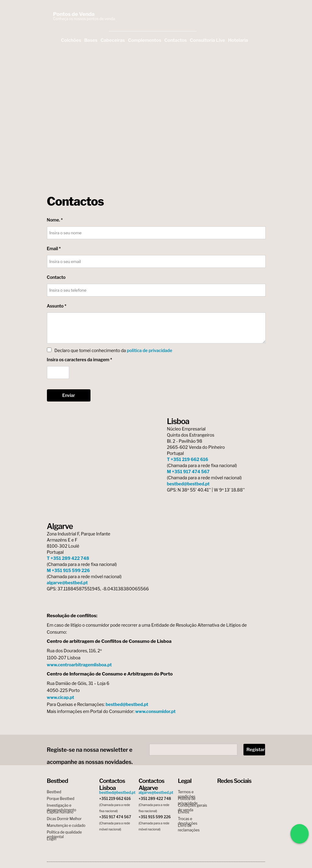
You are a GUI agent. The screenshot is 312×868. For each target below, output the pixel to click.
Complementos (145, 40)
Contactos (175, 40)
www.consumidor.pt (155, 711)
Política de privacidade (188, 799)
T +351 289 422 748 (68, 558)
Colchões (71, 40)
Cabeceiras (113, 40)
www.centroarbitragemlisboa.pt (79, 665)
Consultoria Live (207, 40)
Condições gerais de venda (193, 805)
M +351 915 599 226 (68, 570)
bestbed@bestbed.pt (188, 484)
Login (52, 839)
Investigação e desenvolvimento (62, 805)
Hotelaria (238, 40)
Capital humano (60, 812)
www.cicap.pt (61, 697)
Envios (184, 812)
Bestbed (54, 792)
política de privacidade (149, 350)
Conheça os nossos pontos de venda (84, 19)
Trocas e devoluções (188, 819)
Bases (91, 40)
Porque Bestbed (61, 799)
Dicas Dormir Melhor (64, 819)
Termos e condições (187, 792)
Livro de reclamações (189, 825)
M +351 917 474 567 (188, 472)
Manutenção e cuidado (66, 825)
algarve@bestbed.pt (67, 583)
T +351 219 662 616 (188, 459)
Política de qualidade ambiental (64, 832)
